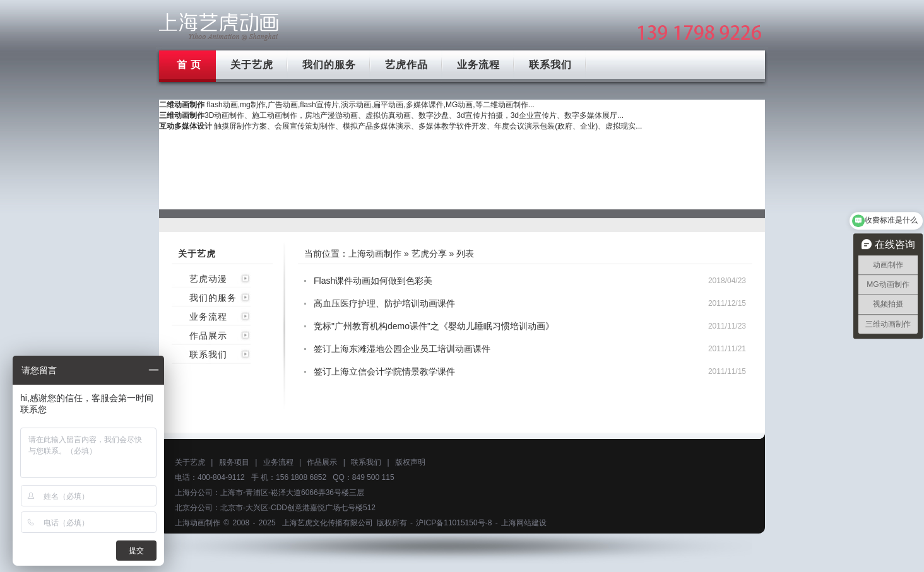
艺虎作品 (406, 65)
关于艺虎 (252, 65)
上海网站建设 (524, 523)
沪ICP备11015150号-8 (454, 523)
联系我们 (550, 65)
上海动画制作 (375, 254)
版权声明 (410, 462)
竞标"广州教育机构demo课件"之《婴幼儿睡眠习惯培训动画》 (434, 326)
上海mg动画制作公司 (219, 27)
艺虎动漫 (208, 279)
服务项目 (234, 462)
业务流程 (478, 65)
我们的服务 (329, 65)
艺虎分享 (429, 254)
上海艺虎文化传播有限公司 (328, 523)
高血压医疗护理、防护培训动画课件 (384, 303)
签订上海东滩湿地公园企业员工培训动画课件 (402, 349)
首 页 (189, 65)
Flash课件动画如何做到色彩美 (373, 281)
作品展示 (208, 336)
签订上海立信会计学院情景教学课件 (384, 371)
